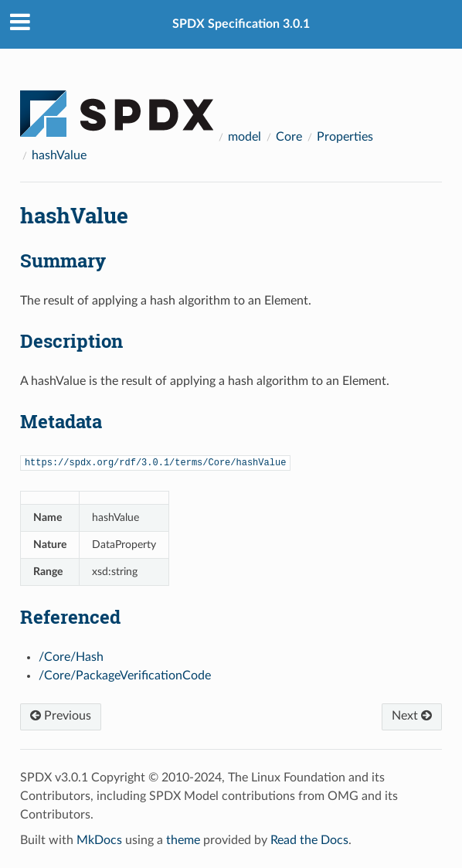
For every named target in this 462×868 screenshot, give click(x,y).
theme (183, 840)
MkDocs (99, 840)
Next (412, 716)
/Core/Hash (71, 657)
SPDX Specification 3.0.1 (241, 24)
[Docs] (117, 107)
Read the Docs (309, 840)
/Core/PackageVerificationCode (125, 676)
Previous (61, 716)
